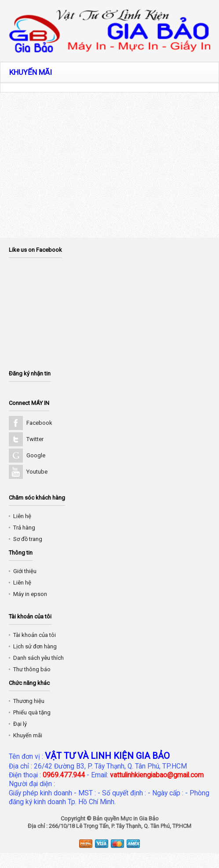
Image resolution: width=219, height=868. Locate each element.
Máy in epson (30, 594)
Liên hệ (22, 516)
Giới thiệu (25, 571)
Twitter (35, 439)
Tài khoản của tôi (35, 635)
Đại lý (20, 724)
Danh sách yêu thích (38, 658)
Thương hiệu (29, 701)
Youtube (37, 472)
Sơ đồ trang (28, 539)
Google (36, 455)
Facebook (39, 423)
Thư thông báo (32, 669)
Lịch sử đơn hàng (35, 646)
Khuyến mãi (28, 735)
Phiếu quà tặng (32, 712)
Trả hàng (24, 528)
